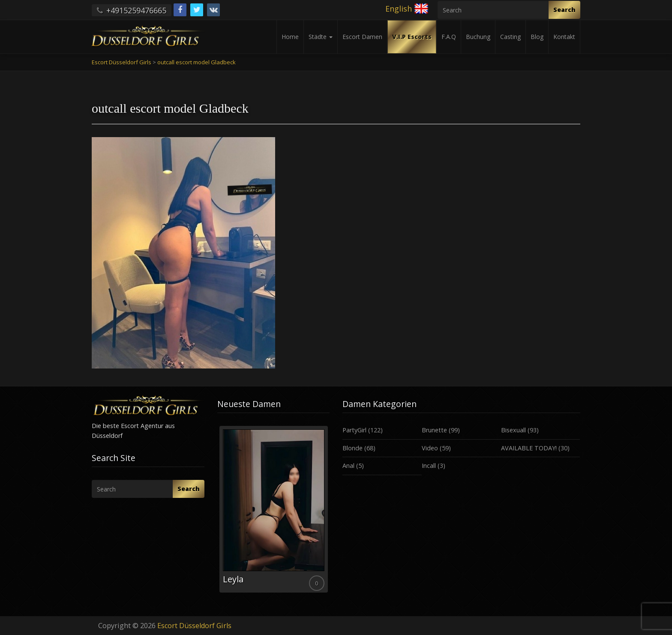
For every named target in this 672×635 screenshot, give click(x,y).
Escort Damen (362, 37)
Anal (348, 466)
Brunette (434, 430)
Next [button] (330, 512)
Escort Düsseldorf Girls (194, 626)
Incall (429, 466)
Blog (537, 37)
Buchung (478, 37)
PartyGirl (354, 430)
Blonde (352, 448)
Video (430, 448)
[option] (274, 509)
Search (564, 10)
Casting (510, 37)
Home (290, 37)
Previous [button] (217, 512)
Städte (321, 37)
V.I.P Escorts (412, 37)
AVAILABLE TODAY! (529, 448)
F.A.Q (449, 37)
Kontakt (564, 37)
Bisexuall (513, 430)
